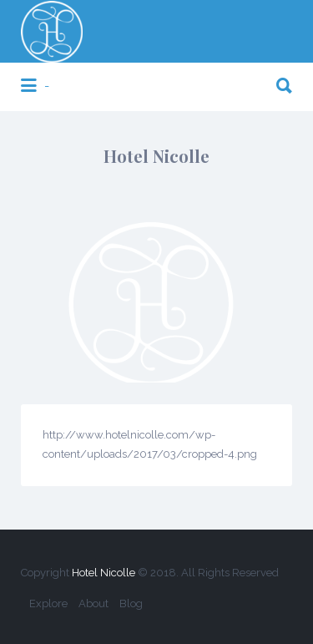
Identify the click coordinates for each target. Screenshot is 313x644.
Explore (48, 603)
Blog (131, 603)
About (93, 603)
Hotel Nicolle (103, 573)
